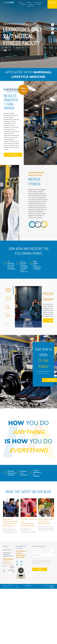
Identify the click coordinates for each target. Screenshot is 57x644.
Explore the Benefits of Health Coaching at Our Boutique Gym (11, 522)
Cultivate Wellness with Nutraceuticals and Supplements (28, 522)
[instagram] (53, 29)
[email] (21, 565)
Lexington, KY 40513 (8, 556)
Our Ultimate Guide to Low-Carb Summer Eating (46, 521)
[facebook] (53, 25)
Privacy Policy (28, 586)
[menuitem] (21, 3)
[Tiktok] (53, 33)
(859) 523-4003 (7, 550)
